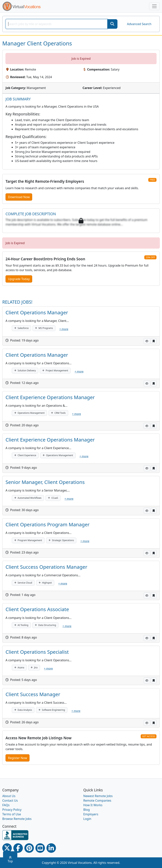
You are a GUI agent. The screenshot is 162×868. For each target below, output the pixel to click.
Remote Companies (97, 800)
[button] (147, 341)
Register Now (18, 758)
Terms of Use (12, 814)
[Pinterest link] (29, 848)
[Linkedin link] (51, 848)
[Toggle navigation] (154, 6)
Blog (87, 810)
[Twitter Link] (7, 848)
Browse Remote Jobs (17, 819)
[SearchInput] (57, 24)
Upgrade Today (19, 279)
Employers (91, 814)
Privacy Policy (12, 810)
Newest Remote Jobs (98, 796)
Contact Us (10, 800)
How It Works (93, 805)
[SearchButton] (112, 24)
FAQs (6, 805)
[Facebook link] (18, 848)
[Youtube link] (40, 848)
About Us (9, 796)
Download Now (19, 197)
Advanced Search (139, 24)
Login (87, 819)
